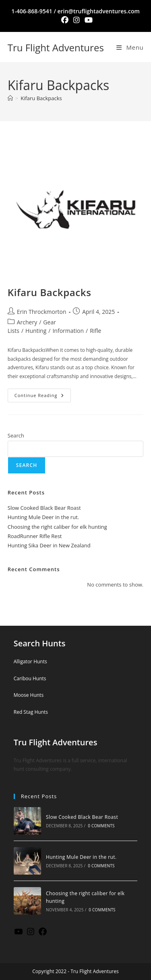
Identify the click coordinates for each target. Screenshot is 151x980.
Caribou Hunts (30, 678)
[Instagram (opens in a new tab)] (77, 20)
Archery (27, 322)
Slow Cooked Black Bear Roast (44, 508)
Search (16, 435)
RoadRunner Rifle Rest (35, 536)
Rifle (95, 331)
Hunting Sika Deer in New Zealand (49, 545)
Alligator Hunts (30, 661)
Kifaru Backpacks (41, 98)
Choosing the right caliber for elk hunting (57, 527)
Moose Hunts (29, 695)
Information (68, 331)
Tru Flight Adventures (56, 47)
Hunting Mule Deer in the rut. (43, 517)
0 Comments (101, 826)
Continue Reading (43, 393)
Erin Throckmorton (42, 312)
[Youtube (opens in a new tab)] (87, 20)
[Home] (10, 98)
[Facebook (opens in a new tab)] (65, 20)
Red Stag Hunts (31, 712)
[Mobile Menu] (130, 47)
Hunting (36, 331)
